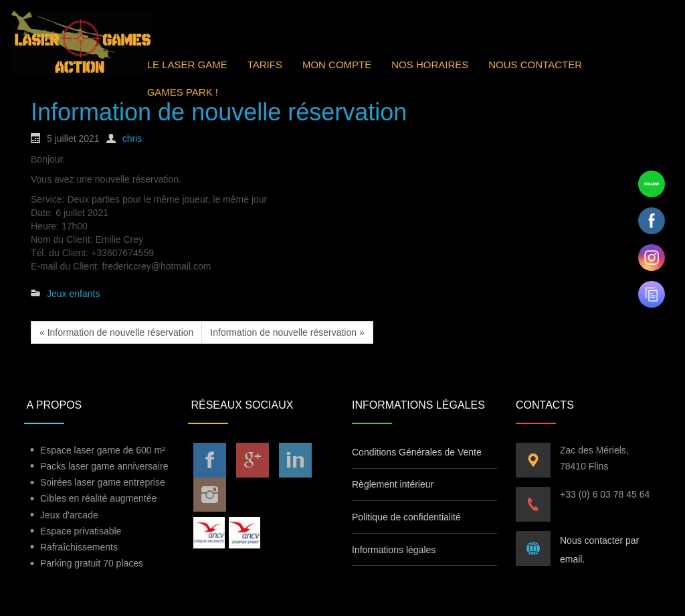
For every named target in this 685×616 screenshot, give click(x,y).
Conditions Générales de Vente (417, 452)
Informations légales (394, 550)
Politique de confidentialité (406, 517)
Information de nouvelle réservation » (287, 332)
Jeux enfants (73, 294)
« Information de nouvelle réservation (116, 332)
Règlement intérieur (393, 484)
